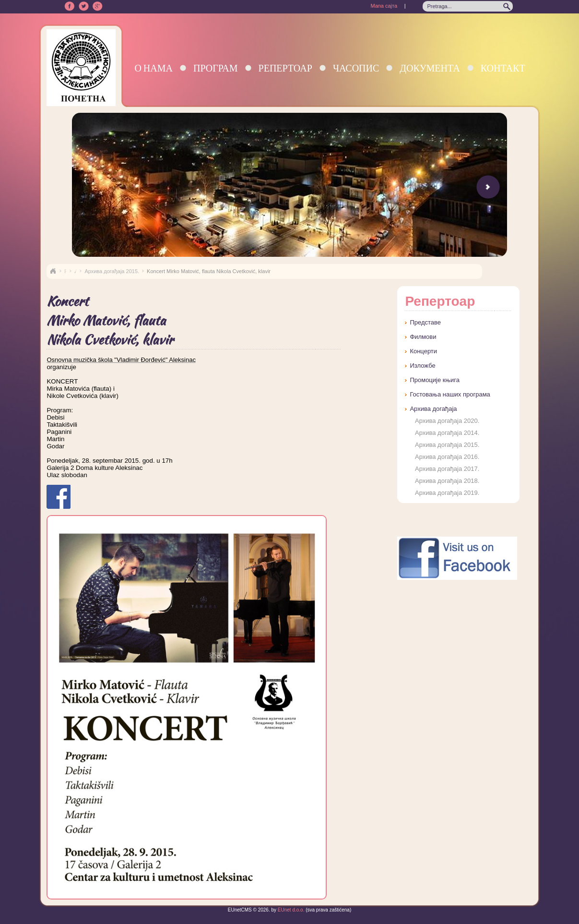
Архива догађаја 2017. (447, 469)
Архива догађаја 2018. (447, 481)
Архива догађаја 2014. (447, 433)
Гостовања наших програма (450, 394)
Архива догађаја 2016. (447, 457)
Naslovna (53, 271)
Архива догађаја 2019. (447, 493)
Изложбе (422, 366)
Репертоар (285, 68)
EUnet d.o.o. (290, 910)
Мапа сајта (384, 6)
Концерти (423, 351)
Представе (425, 322)
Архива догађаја (433, 409)
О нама (154, 68)
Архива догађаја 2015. (112, 271)
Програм (216, 68)
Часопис (356, 68)
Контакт (503, 68)
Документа (430, 68)
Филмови (423, 337)
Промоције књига (435, 380)
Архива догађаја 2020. (447, 421)
